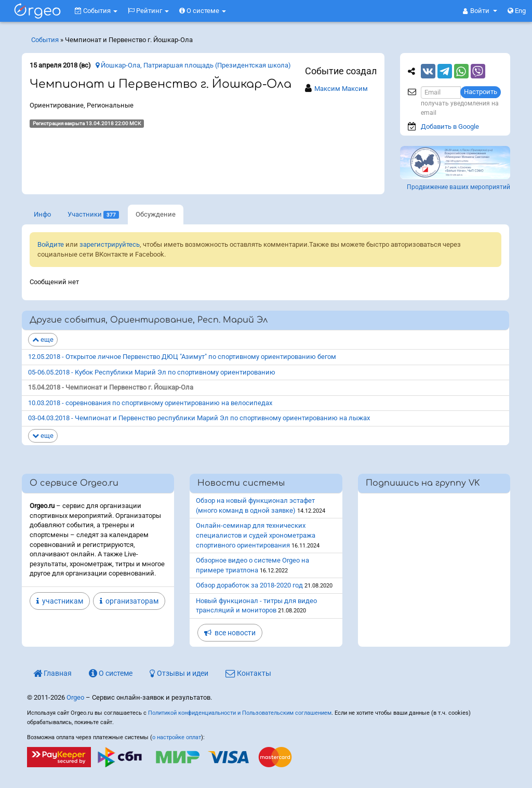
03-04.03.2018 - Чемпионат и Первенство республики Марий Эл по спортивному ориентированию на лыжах (199, 418)
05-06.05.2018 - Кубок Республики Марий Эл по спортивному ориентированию (152, 372)
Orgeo (75, 697)
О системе (203, 11)
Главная (52, 673)
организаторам (129, 601)
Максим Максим (341, 89)
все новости (230, 633)
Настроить (481, 92)
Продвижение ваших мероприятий (458, 187)
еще (43, 339)
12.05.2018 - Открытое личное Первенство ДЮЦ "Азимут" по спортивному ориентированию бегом (182, 357)
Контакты (248, 673)
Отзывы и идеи (179, 673)
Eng (517, 11)
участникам (60, 601)
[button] (480, 11)
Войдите (51, 244)
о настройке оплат (177, 737)
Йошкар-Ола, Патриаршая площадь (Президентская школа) (193, 65)
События (96, 11)
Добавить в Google (450, 126)
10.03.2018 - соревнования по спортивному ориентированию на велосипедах (150, 403)
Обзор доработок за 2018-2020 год (249, 585)
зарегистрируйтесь (110, 244)
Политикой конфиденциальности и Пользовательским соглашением (240, 713)
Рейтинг (148, 11)
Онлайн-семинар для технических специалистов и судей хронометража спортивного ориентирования (256, 535)
